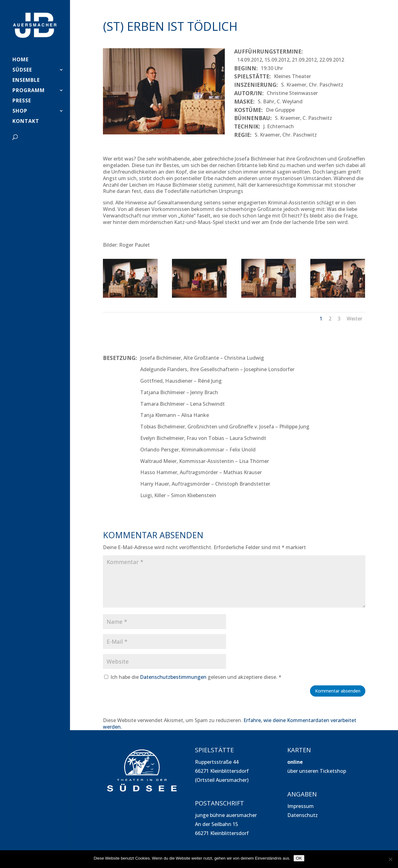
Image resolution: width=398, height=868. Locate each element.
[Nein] (390, 859)
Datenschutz (303, 815)
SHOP (20, 111)
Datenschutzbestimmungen (173, 677)
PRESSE (22, 101)
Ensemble (26, 81)
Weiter (354, 319)
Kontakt (26, 122)
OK (299, 858)
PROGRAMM (29, 91)
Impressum (301, 806)
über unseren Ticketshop (317, 771)
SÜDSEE (22, 70)
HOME (21, 60)
